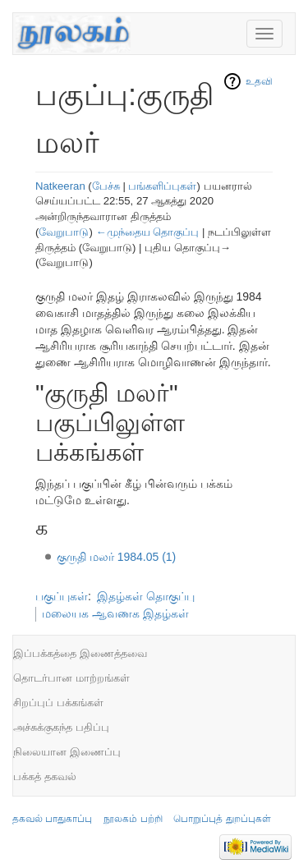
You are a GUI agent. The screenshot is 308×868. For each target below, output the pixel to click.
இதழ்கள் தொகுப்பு (146, 596)
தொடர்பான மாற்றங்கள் (71, 678)
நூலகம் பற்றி (133, 819)
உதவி (259, 81)
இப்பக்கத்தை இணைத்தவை (80, 653)
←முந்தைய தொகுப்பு (147, 232)
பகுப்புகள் (62, 596)
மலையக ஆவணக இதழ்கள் (115, 613)
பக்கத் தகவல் (45, 776)
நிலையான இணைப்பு (67, 752)
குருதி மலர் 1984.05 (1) (116, 557)
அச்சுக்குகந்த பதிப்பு (61, 727)
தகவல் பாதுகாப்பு (52, 819)
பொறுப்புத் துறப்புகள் (222, 819)
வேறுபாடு (64, 232)
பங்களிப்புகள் (162, 186)
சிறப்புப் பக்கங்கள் (58, 703)
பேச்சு (106, 186)
